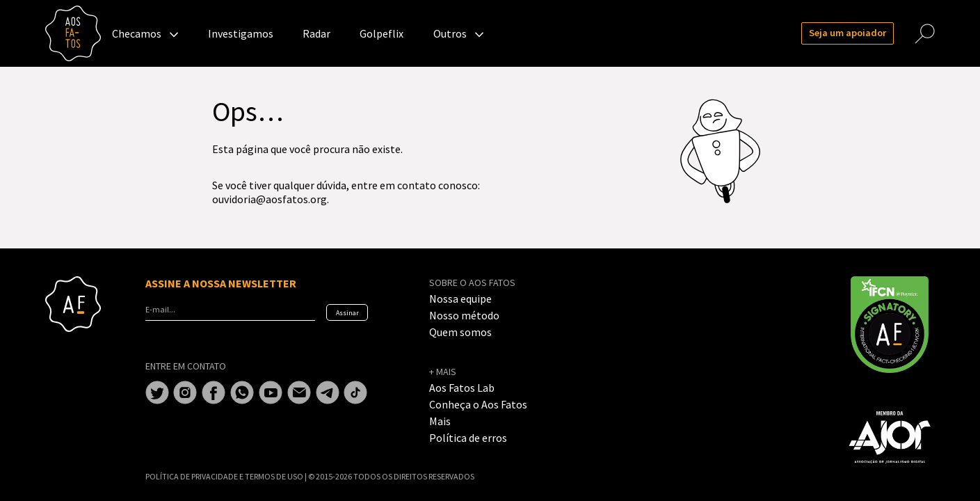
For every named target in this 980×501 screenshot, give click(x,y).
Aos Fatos (73, 33)
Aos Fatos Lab (462, 388)
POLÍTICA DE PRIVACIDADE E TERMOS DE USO (225, 476)
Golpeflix (381, 33)
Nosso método (464, 315)
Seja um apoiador (848, 33)
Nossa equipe (460, 299)
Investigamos (241, 33)
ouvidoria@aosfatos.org (270, 199)
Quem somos (460, 332)
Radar (316, 33)
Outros (450, 33)
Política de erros (468, 438)
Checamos (137, 33)
